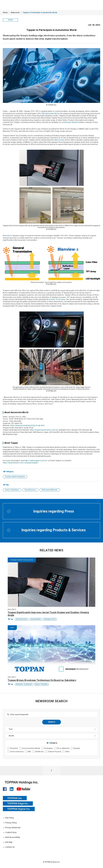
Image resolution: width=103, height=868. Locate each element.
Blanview (6, 236)
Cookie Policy (10, 832)
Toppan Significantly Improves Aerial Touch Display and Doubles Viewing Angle (48, 614)
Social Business (30, 490)
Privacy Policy (10, 823)
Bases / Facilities (41, 684)
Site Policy (8, 818)
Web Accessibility (11, 837)
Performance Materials (50, 490)
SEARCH (52, 722)
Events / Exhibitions (12, 490)
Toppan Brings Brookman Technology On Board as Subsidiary (42, 680)
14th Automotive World (50, 114)
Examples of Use (50, 619)
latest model (59, 140)
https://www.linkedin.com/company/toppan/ (21, 463)
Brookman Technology (56, 299)
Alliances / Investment (24, 684)
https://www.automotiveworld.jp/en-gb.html (27, 425)
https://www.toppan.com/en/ (36, 461)
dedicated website (70, 122)
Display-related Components (15, 477)
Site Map (8, 842)
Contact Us (9, 847)
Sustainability (36, 619)
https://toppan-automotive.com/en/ (44, 430)
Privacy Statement (12, 828)
